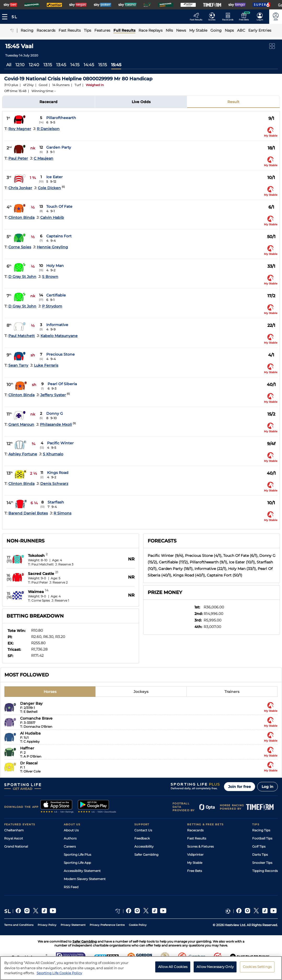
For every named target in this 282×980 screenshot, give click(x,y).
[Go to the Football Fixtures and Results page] (213, 17)
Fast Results (197, 838)
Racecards (195, 830)
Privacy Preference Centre (107, 925)
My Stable (195, 863)
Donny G (55, 413)
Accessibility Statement (82, 871)
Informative (57, 325)
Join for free (240, 787)
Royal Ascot (14, 838)
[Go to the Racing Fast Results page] (197, 17)
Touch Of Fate (59, 206)
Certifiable (56, 295)
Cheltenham (14, 830)
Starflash (56, 502)
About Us (71, 830)
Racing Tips (261, 830)
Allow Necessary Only (215, 967)
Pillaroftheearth (61, 118)
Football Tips (262, 838)
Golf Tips (259, 846)
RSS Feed (71, 887)
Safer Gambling (146, 855)
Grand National (16, 846)
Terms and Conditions (19, 925)
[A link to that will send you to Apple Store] (57, 807)
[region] (141, 968)
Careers (70, 846)
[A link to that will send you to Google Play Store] (97, 807)
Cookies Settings (257, 967)
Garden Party (59, 147)
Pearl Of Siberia (62, 384)
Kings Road (58, 473)
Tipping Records (265, 871)
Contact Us (143, 830)
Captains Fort (59, 236)
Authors (70, 838)
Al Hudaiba (30, 733)
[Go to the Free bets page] (245, 17)
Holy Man (55, 266)
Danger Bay (31, 703)
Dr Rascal (29, 763)
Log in (267, 787)
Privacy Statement (73, 925)
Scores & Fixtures (200, 846)
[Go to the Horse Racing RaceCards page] (229, 17)
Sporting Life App (77, 863)
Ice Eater (54, 177)
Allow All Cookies (173, 967)
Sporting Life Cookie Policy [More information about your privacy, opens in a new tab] (59, 973)
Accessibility (144, 846)
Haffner (27, 748)
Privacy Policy (47, 925)
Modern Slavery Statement (85, 879)
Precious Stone (61, 354)
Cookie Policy (138, 925)
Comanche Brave (36, 718)
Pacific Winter (60, 443)
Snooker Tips (262, 863)
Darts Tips (260, 855)
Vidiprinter (195, 855)
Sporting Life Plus (77, 855)
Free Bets (195, 871)
